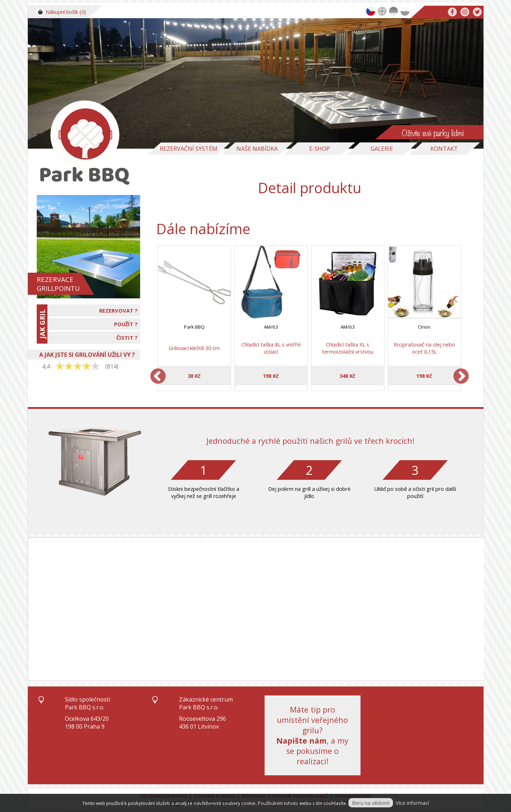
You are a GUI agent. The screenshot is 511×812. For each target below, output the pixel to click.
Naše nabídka (257, 149)
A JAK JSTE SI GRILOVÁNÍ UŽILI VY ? (87, 355)
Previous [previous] (158, 377)
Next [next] (461, 377)
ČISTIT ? (127, 338)
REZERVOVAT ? (118, 310)
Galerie (382, 149)
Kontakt (444, 149)
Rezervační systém (189, 149)
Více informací (412, 803)
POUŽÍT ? (126, 324)
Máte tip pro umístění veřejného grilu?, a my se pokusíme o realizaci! (312, 735)
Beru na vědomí (371, 803)
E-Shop (320, 149)
